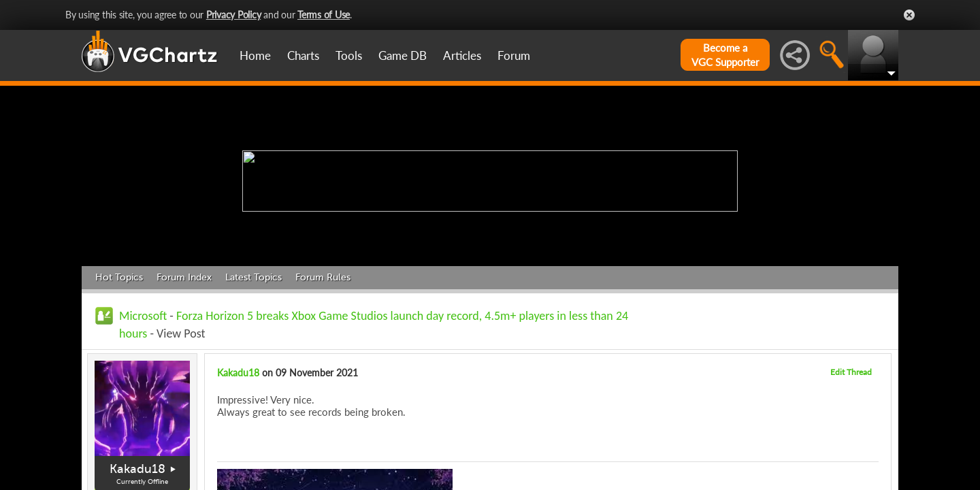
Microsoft (143, 316)
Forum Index (184, 277)
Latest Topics (254, 277)
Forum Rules (323, 277)
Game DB (403, 55)
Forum (514, 55)
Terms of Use (324, 15)
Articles (462, 55)
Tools (349, 55)
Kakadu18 (137, 469)
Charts (303, 55)
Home (255, 55)
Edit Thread (851, 372)
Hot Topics (119, 277)
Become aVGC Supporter (725, 55)
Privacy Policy (234, 15)
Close (909, 15)
